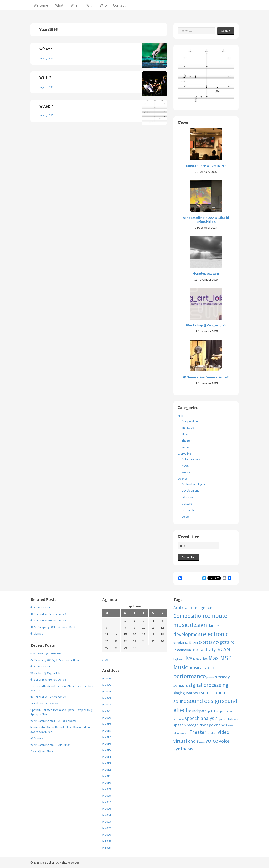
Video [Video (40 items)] (223, 732)
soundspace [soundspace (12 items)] (197, 711)
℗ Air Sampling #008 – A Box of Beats (54, 627)
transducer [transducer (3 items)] (212, 733)
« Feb (105, 660)
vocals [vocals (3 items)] (202, 742)
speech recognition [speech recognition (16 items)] (190, 725)
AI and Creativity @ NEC (45, 703)
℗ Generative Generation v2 (48, 620)
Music (185, 434)
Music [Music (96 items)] (181, 667)
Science (183, 479)
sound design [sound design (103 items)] (204, 701)
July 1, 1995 (46, 58)
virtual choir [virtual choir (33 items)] (186, 741)
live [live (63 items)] (188, 658)
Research (188, 510)
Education (188, 497)
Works (186, 472)
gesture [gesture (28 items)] (227, 642)
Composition (190, 421)
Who (103, 5)
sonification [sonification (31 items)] (213, 692)
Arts (180, 416)
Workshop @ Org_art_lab (206, 325)
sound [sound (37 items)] (180, 701)
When (75, 5)
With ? (45, 78)
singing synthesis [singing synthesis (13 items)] (187, 693)
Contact (119, 5)
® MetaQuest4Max (42, 751)
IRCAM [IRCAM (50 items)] (223, 649)
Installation (189, 427)
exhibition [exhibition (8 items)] (191, 642)
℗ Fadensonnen (206, 274)
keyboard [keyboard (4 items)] (178, 659)
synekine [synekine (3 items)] (184, 733)
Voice (185, 517)
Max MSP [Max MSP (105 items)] (220, 658)
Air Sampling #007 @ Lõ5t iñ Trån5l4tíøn (206, 220)
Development (190, 490)
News (185, 465)
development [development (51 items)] (188, 634)
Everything (184, 454)
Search (226, 31)
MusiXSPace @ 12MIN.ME (206, 166)
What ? (45, 49)
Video (185, 447)
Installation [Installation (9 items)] (182, 650)
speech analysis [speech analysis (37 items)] (201, 718)
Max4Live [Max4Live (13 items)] (200, 659)
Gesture (187, 503)
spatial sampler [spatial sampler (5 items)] (216, 711)
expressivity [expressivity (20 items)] (209, 642)
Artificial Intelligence (195, 484)
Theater (187, 441)
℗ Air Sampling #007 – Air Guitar (50, 745)
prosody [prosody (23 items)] (222, 677)
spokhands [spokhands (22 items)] (217, 725)
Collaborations (191, 459)
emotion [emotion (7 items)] (179, 642)
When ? (46, 106)
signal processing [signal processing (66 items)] (208, 685)
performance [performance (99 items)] (190, 676)
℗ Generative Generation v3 (206, 377)
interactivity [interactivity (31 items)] (204, 649)
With (90, 5)
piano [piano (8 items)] (210, 677)
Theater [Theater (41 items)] (198, 732)
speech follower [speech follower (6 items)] (228, 719)
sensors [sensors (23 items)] (181, 685)
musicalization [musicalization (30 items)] (203, 667)
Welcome (41, 5)
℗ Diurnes (37, 633)
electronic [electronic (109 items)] (216, 634)
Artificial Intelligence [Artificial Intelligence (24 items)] (193, 608)
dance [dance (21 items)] (213, 625)
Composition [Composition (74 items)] (189, 616)
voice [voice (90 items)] (212, 741)
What (59, 5)
